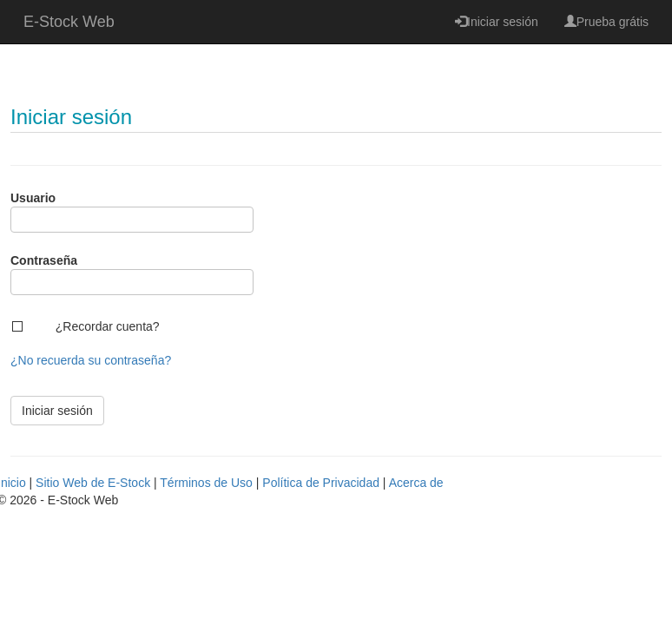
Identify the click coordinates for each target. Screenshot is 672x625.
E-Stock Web (69, 22)
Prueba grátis (606, 22)
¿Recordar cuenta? (108, 326)
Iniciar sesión (497, 22)
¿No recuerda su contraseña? (91, 360)
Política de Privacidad (321, 483)
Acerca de (416, 483)
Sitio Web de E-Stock (93, 483)
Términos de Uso (206, 483)
